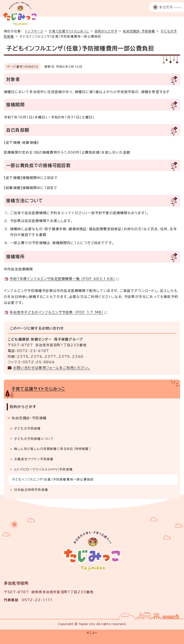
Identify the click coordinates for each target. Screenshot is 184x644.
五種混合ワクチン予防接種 (34, 459)
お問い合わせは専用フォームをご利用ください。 (52, 368)
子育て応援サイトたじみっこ (69, 31)
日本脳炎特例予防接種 (31, 490)
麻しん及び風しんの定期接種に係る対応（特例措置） (52, 449)
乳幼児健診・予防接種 (139, 31)
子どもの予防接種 (28, 428)
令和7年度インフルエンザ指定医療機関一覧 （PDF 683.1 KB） (64, 279)
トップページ (34, 31)
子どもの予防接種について (34, 439)
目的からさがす (106, 31)
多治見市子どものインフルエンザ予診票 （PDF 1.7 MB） (58, 312)
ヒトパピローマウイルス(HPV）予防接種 (43, 469)
